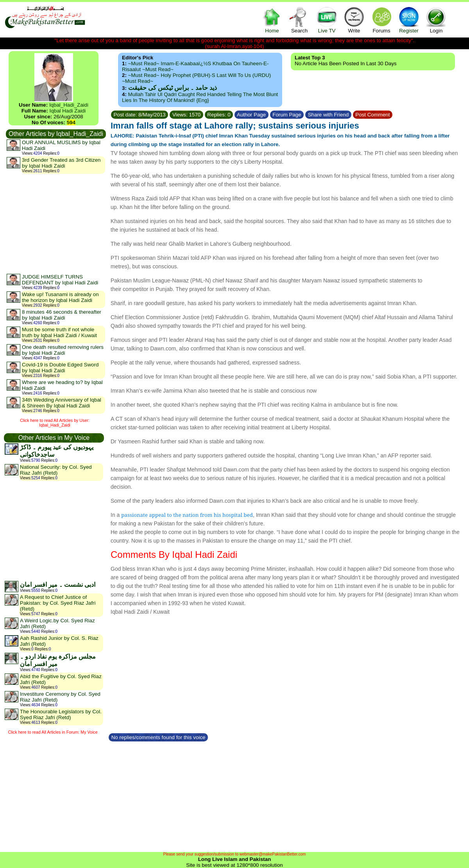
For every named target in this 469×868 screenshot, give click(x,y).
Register (409, 20)
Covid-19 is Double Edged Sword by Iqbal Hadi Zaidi (60, 368)
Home (272, 20)
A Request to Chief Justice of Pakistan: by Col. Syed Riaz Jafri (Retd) (58, 603)
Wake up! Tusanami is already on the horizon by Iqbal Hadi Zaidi (60, 297)
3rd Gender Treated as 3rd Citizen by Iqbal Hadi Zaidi (61, 163)
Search (299, 20)
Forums (381, 20)
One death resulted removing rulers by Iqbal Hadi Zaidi (63, 350)
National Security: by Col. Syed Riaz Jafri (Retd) (56, 470)
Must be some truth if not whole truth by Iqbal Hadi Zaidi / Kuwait (59, 332)
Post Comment (373, 115)
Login (436, 20)
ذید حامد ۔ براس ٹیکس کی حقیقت (173, 88)
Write (354, 20)
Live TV (327, 20)
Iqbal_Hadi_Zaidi (69, 105)
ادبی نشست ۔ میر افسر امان (58, 585)
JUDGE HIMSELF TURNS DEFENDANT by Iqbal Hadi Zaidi (60, 280)
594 (71, 122)
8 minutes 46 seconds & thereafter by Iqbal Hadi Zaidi (62, 315)
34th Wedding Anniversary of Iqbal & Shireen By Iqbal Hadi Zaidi (62, 403)
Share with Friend (328, 115)
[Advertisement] (55, 223)
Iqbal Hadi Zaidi (68, 111)
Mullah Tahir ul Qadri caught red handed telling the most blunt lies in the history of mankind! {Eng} (200, 97)
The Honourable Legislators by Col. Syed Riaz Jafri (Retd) (61, 714)
